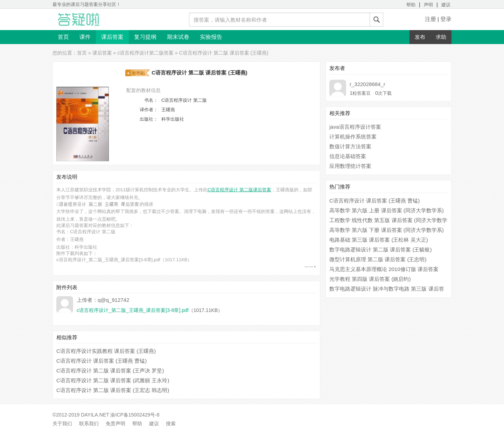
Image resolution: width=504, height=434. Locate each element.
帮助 (411, 5)
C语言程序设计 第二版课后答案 (239, 190)
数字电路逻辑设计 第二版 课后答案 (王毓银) (381, 250)
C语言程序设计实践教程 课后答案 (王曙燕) (106, 351)
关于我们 (62, 424)
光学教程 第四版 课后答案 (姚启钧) (370, 279)
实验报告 (211, 37)
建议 (446, 5)
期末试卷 (178, 37)
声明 (428, 5)
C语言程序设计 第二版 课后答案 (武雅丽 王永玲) (113, 380)
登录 (446, 19)
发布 (420, 37)
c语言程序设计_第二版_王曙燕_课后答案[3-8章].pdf (108, 260)
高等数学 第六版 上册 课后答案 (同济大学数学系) (387, 210)
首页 (63, 37)
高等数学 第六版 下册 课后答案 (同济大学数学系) (387, 230)
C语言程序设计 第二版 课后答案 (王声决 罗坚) (110, 371)
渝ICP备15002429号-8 (135, 415)
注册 (430, 19)
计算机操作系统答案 (353, 137)
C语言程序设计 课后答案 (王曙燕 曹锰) (101, 361)
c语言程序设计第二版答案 (145, 53)
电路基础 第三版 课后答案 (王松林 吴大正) (379, 240)
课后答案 (112, 37)
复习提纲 (145, 37)
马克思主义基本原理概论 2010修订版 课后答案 (384, 269)
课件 (85, 37)
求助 (441, 37)
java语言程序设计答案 (355, 127)
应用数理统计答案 (350, 166)
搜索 (171, 424)
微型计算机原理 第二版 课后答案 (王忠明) (378, 259)
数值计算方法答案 (350, 146)
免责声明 (115, 424)
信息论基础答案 (348, 156)
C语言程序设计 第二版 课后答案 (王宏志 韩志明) (113, 390)
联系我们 (89, 424)
